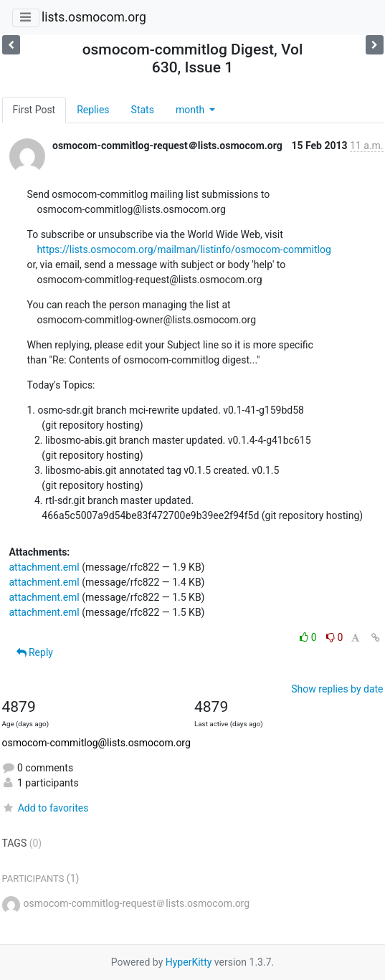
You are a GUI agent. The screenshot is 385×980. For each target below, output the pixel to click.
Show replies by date (337, 689)
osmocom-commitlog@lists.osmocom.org (96, 743)
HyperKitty (189, 962)
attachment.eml (44, 567)
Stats (143, 110)
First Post (34, 110)
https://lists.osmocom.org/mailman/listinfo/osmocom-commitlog (184, 249)
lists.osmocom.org (94, 17)
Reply (35, 652)
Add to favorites (46, 808)
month (191, 110)
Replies (93, 110)
